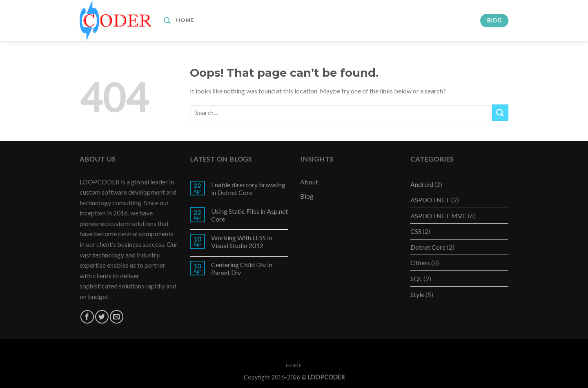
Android (422, 184)
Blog (307, 196)
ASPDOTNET (430, 200)
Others (420, 263)
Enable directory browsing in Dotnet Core (248, 188)
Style (417, 294)
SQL (416, 278)
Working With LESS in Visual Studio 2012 (242, 242)
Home (185, 20)
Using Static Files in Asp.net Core (249, 215)
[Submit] (500, 112)
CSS (416, 231)
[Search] (167, 21)
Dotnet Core (428, 247)
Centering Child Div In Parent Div (242, 268)
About (309, 182)
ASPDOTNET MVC (439, 216)
